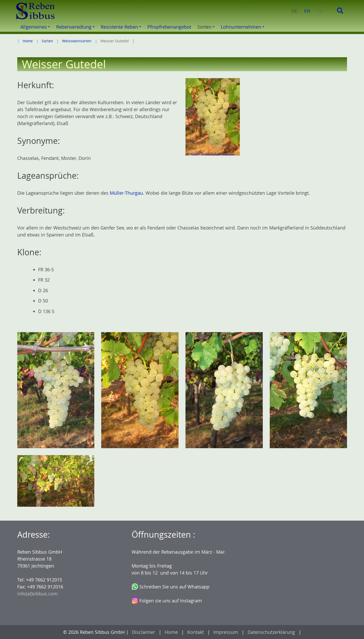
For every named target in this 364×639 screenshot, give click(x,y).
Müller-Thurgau (126, 193)
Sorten (47, 41)
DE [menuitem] (294, 11)
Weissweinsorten (77, 41)
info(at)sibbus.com (37, 594)
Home (28, 41)
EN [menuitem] (307, 11)
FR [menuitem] (320, 11)
